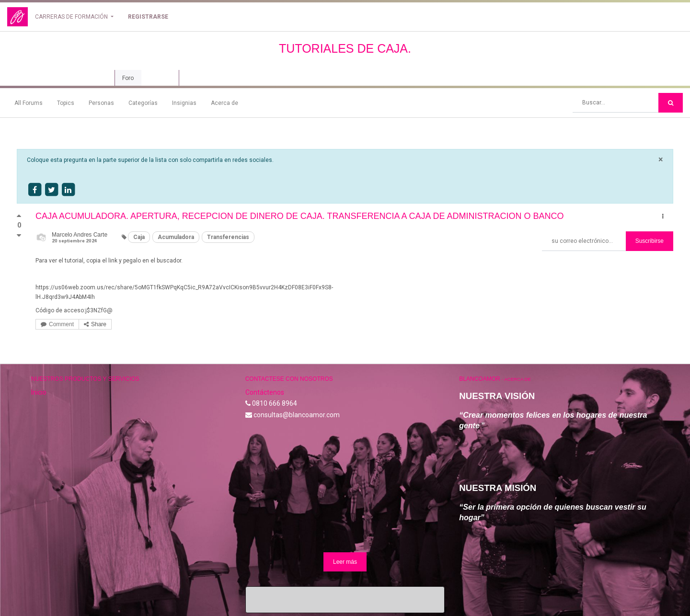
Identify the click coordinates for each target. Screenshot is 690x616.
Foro (128, 78)
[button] (663, 217)
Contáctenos (265, 392)
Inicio (39, 392)
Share (95, 324)
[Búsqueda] (671, 103)
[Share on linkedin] (68, 190)
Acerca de (224, 103)
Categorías (143, 103)
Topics (66, 103)
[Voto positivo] (19, 218)
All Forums (29, 103)
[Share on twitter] (51, 190)
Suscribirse (650, 241)
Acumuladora (176, 237)
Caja (139, 237)
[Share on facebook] (34, 190)
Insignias (184, 103)
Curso (97, 78)
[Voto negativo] (19, 236)
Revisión (160, 78)
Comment (57, 324)
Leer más (345, 562)
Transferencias (228, 237)
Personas (101, 103)
